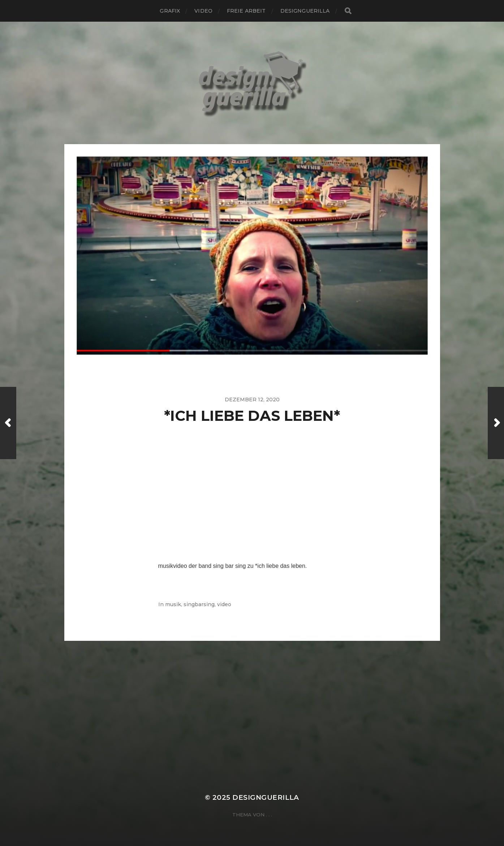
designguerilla (305, 11)
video (203, 11)
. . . (269, 815)
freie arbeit (246, 11)
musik (173, 604)
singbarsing (199, 604)
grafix (170, 11)
